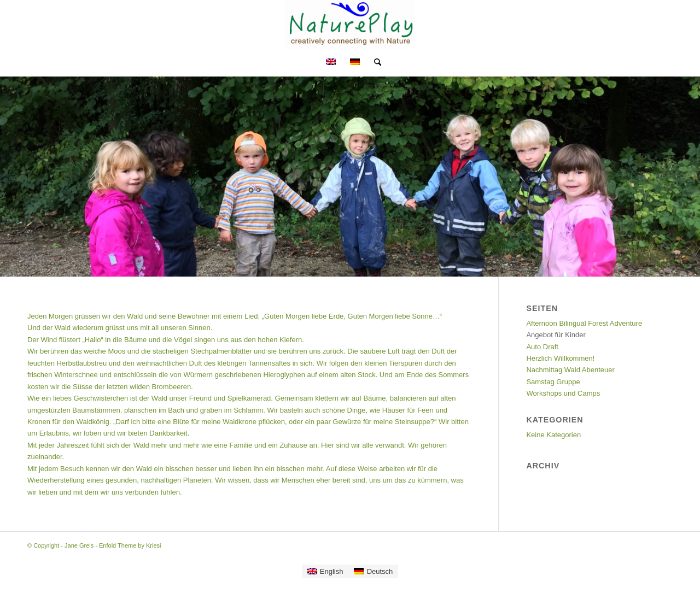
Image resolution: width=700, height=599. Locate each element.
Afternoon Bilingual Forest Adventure (584, 323)
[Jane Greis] (350, 25)
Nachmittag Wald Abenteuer (570, 370)
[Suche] (374, 63)
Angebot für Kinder (556, 335)
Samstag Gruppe (553, 382)
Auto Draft (542, 347)
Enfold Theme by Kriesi (130, 545)
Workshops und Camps (563, 393)
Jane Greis (79, 545)
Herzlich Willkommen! (560, 358)
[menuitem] (374, 63)
